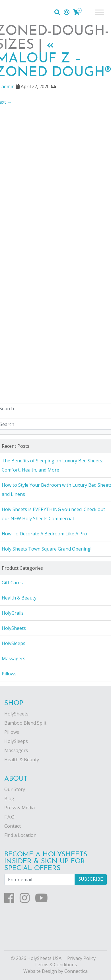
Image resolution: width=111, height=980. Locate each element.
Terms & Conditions (56, 965)
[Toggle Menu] (99, 12)
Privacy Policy (81, 958)
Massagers (16, 750)
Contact (13, 826)
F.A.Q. (10, 817)
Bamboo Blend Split (25, 723)
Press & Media (19, 808)
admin (8, 86)
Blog (9, 798)
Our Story (15, 789)
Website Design (40, 971)
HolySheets (16, 714)
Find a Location (20, 835)
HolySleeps (16, 741)
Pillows (12, 732)
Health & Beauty (22, 760)
